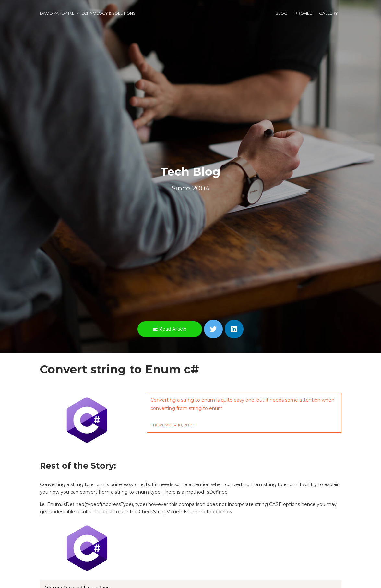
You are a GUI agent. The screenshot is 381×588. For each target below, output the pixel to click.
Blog (281, 13)
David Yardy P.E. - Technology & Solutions (88, 13)
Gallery (328, 13)
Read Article (170, 329)
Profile (303, 13)
